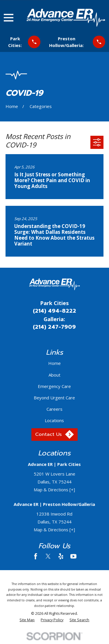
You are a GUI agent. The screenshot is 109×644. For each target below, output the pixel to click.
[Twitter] (48, 556)
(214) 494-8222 (54, 311)
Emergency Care (54, 386)
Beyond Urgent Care (54, 398)
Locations (54, 420)
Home (54, 363)
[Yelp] (61, 556)
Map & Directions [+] (54, 490)
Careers (54, 409)
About (54, 375)
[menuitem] (27, 620)
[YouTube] (73, 556)
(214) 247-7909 (54, 327)
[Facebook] (36, 556)
